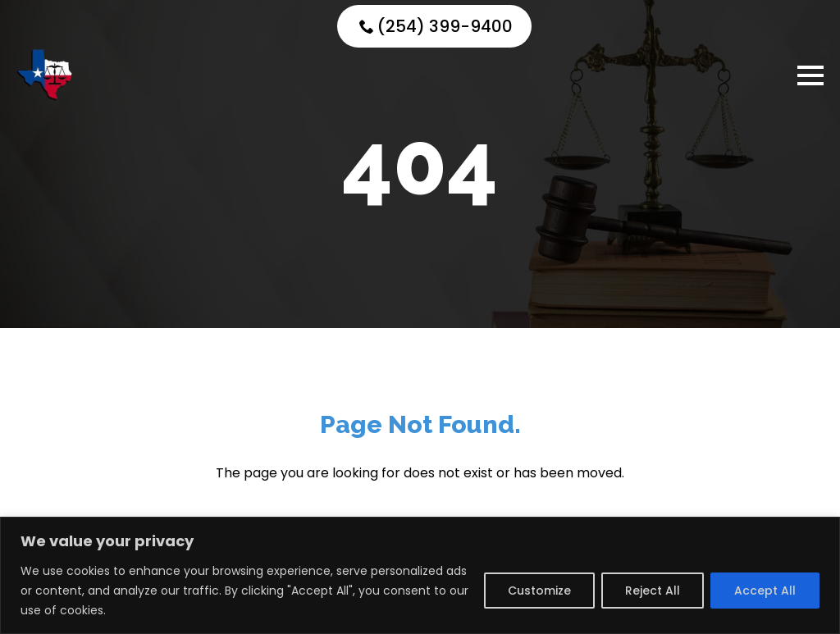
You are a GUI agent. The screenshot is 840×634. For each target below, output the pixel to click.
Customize (539, 591)
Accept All (765, 591)
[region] (420, 575)
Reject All (653, 591)
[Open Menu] (810, 75)
